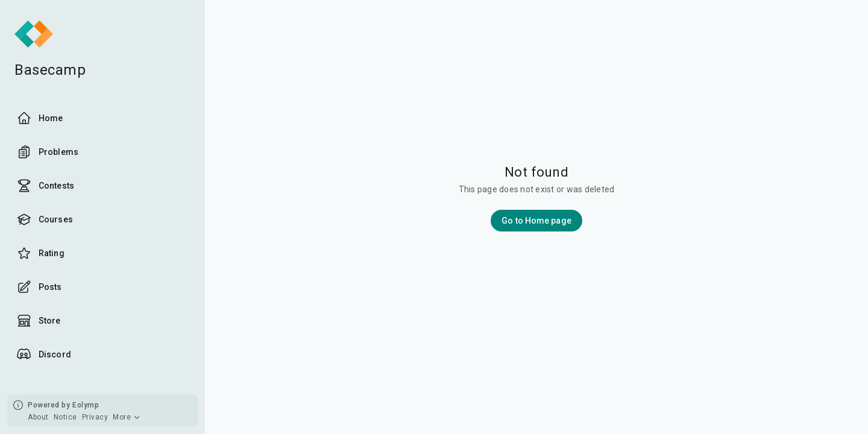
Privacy (95, 417)
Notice (65, 417)
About (38, 417)
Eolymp (86, 405)
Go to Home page (536, 221)
